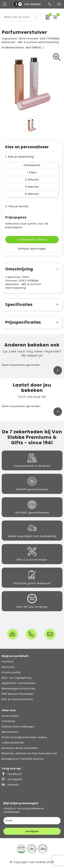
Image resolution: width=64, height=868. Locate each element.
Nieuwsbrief (10, 732)
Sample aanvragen (32, 249)
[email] (32, 821)
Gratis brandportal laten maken (24, 737)
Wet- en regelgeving (17, 678)
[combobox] (17, 17)
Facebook (12, 774)
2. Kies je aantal (17, 206)
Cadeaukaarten (13, 743)
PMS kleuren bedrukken (18, 694)
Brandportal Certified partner (23, 759)
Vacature (8, 721)
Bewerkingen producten (19, 688)
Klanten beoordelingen (18, 726)
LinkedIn (10, 785)
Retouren (8, 667)
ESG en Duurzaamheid (17, 699)
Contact (8, 661)
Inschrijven (32, 831)
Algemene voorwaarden (19, 683)
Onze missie (10, 716)
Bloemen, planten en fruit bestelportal (29, 753)
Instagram (12, 779)
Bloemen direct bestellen (20, 748)
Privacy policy (11, 672)
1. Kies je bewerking (20, 157)
